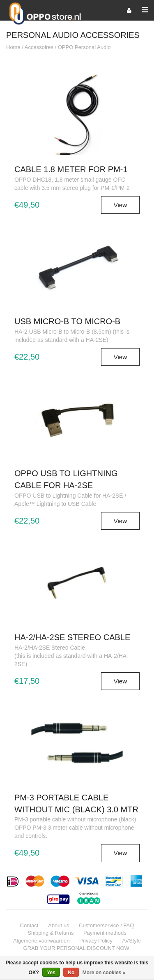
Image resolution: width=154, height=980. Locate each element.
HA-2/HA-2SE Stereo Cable (72, 637)
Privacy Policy (96, 941)
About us (59, 925)
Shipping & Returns (51, 933)
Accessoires (39, 47)
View (120, 205)
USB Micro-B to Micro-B (67, 321)
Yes (51, 973)
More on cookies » (104, 973)
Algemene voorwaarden (41, 941)
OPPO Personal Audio (84, 47)
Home (13, 47)
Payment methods (105, 933)
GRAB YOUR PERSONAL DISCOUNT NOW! (77, 948)
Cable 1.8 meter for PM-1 (71, 169)
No (71, 973)
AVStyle (132, 941)
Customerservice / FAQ (106, 925)
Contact (29, 925)
